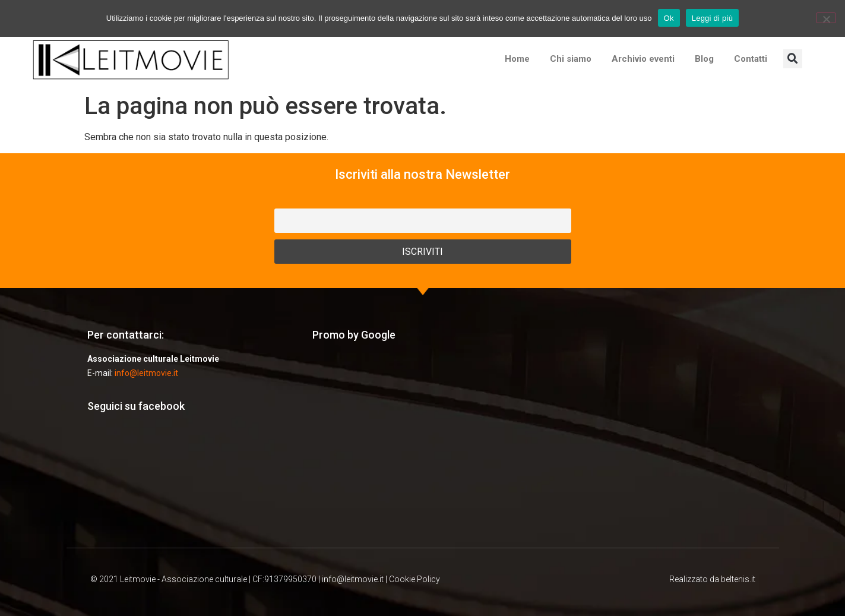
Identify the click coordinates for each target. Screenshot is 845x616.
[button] (793, 59)
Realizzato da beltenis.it (712, 579)
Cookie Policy (414, 579)
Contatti (751, 59)
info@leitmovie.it (146, 373)
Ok (669, 18)
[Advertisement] (422, 444)
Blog (704, 59)
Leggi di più (713, 18)
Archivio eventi (643, 59)
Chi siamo (571, 59)
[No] (826, 18)
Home (517, 59)
